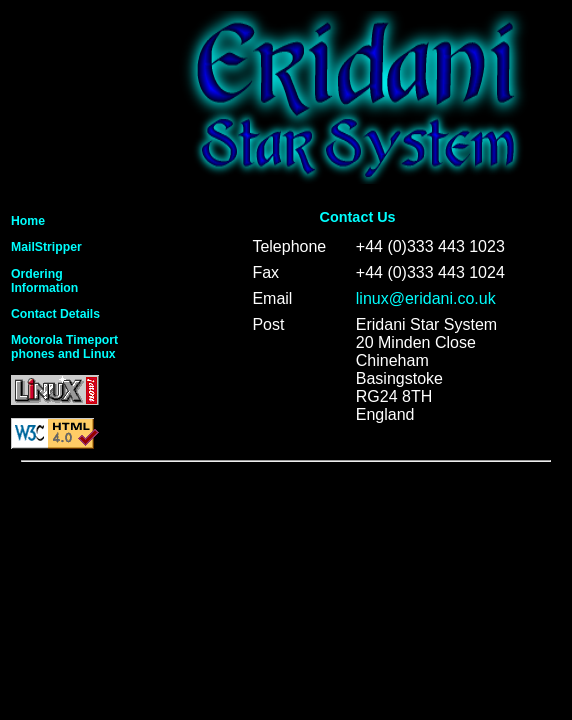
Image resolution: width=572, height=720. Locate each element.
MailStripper (46, 247)
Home (28, 221)
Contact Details (55, 314)
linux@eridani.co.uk (426, 298)
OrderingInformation (44, 281)
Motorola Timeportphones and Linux (64, 347)
